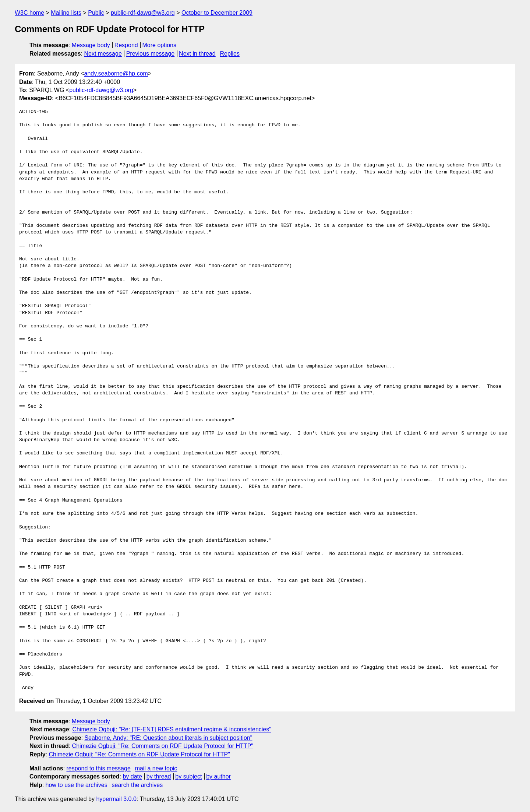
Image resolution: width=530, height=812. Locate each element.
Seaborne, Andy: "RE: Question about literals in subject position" (168, 738)
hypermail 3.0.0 (116, 799)
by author (218, 776)
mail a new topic (156, 768)
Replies (230, 54)
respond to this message (98, 768)
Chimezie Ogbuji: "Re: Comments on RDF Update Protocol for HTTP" (163, 746)
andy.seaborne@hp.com (116, 73)
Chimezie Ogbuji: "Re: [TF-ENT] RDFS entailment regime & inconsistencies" (172, 729)
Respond (126, 45)
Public (96, 13)
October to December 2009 (217, 13)
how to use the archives (77, 785)
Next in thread (197, 54)
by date (132, 776)
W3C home (29, 13)
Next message (103, 54)
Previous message (151, 54)
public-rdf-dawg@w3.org (143, 13)
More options (160, 45)
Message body (91, 45)
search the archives (137, 785)
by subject (188, 776)
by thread (159, 776)
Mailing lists (66, 13)
